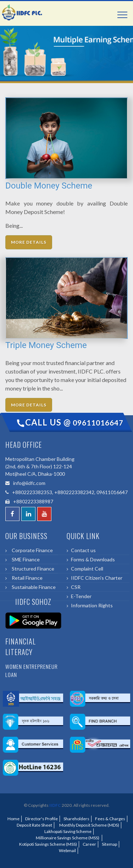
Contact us (83, 550)
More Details (29, 242)
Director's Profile (41, 819)
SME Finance (25, 559)
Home (13, 819)
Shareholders (76, 819)
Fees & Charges (110, 819)
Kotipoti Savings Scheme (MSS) (47, 844)
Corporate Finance (31, 550)
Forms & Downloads (93, 559)
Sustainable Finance (33, 587)
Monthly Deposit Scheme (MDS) (88, 825)
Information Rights (92, 605)
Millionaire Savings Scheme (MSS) (67, 838)
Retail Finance (26, 578)
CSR (76, 587)
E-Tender (81, 596)
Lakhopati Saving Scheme (67, 831)
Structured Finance (32, 569)
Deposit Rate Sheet (34, 825)
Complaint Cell (87, 569)
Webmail (67, 850)
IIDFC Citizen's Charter (97, 578)
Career (89, 844)
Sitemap (109, 844)
